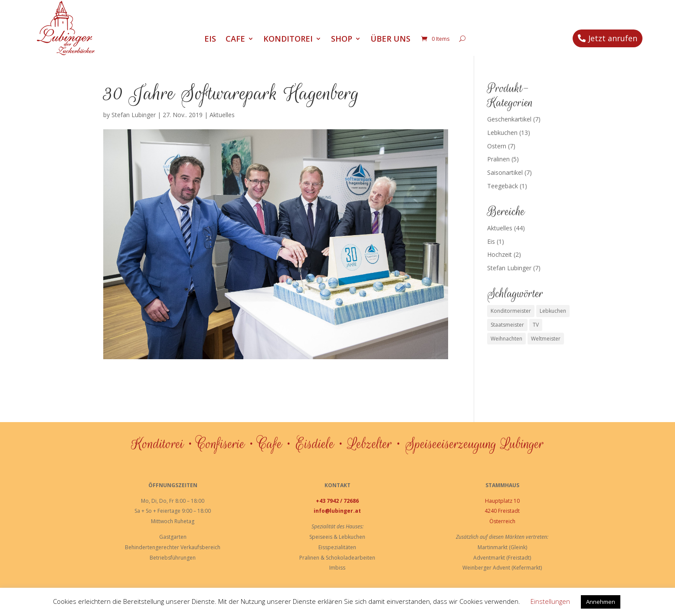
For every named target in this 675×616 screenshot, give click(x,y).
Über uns (390, 40)
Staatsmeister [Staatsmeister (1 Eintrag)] (507, 325)
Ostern (497, 146)
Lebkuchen (502, 133)
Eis (210, 40)
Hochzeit (500, 254)
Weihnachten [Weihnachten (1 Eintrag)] (506, 339)
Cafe (235, 40)
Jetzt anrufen (613, 38)
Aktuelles (222, 115)
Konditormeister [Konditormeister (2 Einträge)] (511, 311)
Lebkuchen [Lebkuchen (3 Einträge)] (553, 311)
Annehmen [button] (601, 602)
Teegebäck (503, 186)
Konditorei (288, 40)
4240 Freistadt (502, 511)
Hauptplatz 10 (502, 501)
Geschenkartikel (509, 119)
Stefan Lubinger (134, 115)
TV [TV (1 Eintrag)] (536, 325)
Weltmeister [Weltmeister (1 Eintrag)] (546, 339)
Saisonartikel (505, 172)
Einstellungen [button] (550, 601)
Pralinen (498, 159)
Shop (342, 40)
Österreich (502, 521)
